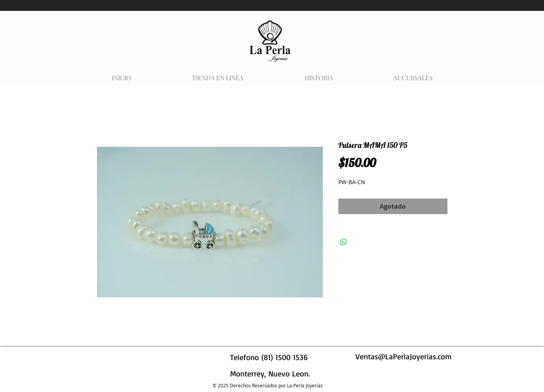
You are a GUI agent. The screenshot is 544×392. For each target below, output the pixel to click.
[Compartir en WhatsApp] (343, 242)
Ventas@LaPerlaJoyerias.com (404, 356)
